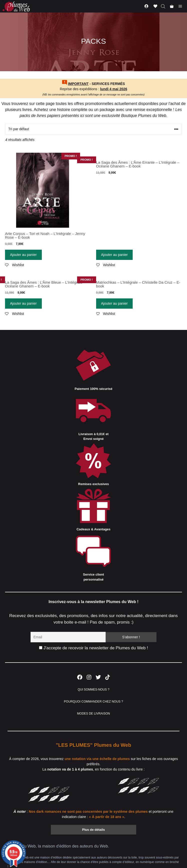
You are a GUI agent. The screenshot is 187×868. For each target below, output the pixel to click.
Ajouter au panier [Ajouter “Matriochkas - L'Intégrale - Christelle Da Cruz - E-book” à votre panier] (115, 303)
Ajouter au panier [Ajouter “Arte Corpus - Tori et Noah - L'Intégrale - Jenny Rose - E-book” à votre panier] (23, 255)
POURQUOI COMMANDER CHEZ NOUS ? (93, 702)
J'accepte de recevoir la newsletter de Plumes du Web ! (93, 648)
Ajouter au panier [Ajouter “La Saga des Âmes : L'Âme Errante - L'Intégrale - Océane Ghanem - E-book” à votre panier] (115, 255)
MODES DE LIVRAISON (93, 714)
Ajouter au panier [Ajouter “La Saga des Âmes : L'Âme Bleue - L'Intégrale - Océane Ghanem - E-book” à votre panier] (23, 303)
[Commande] (93, 129)
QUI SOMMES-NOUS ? (93, 690)
